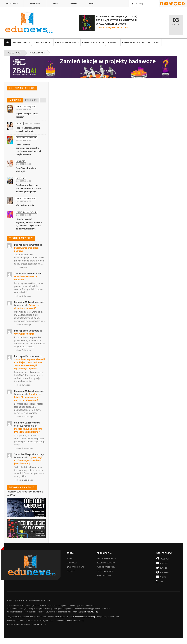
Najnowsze (15, 100)
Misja (69, 559)
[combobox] (144, 4)
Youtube (167, 4)
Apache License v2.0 (75, 621)
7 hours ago (20, 267)
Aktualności (12, 4)
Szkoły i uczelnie (43, 44)
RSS (184, 4)
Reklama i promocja (106, 559)
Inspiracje (114, 44)
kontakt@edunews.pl (88, 612)
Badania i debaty (22, 44)
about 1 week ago (23, 385)
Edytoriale (154, 42)
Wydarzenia (35, 4)
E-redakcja (72, 563)
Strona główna (7, 42)
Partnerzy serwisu (106, 567)
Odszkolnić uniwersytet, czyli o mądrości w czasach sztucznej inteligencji (28, 188)
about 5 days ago (23, 350)
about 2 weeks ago (23, 417)
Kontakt (71, 571)
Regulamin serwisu (106, 563)
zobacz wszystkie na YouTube (113, 28)
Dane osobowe (104, 576)
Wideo (55, 4)
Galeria (73, 4)
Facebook (162, 4)
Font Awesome (13, 625)
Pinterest (176, 4)
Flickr (180, 4)
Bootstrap (11, 621)
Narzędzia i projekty (94, 44)
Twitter (171, 4)
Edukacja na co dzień (134, 44)
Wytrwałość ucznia (25, 205)
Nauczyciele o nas (75, 567)
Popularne (31, 100)
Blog (91, 4)
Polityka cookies (105, 571)
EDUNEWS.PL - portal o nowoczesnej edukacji (76, 617)
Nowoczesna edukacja (68, 44)
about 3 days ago (23, 296)
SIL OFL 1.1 (41, 625)
